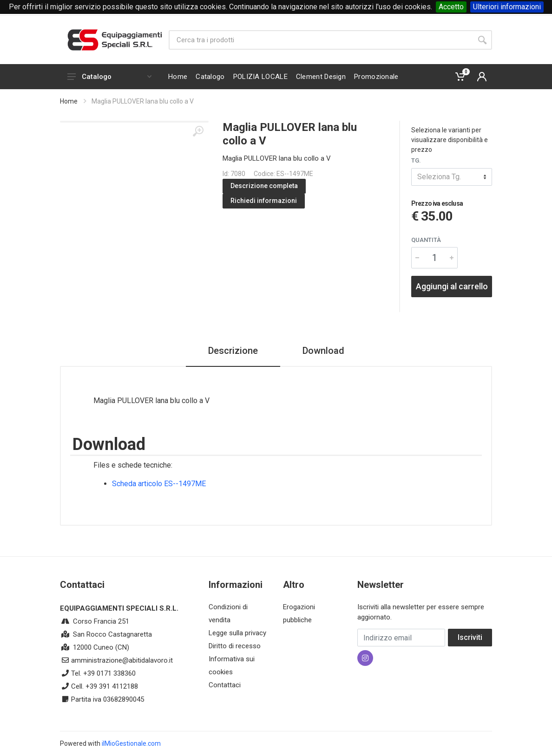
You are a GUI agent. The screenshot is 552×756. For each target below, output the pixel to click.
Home (69, 101)
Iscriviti (470, 637)
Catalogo (109, 77)
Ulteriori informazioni (507, 7)
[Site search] (321, 40)
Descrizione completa (264, 186)
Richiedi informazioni (264, 201)
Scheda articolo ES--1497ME (159, 484)
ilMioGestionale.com (131, 743)
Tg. (416, 160)
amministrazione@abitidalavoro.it (122, 660)
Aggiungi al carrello (452, 286)
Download (323, 351)
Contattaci (225, 685)
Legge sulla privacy (237, 633)
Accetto (451, 7)
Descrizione (233, 351)
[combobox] (452, 177)
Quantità (426, 240)
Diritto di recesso (235, 646)
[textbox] (452, 177)
